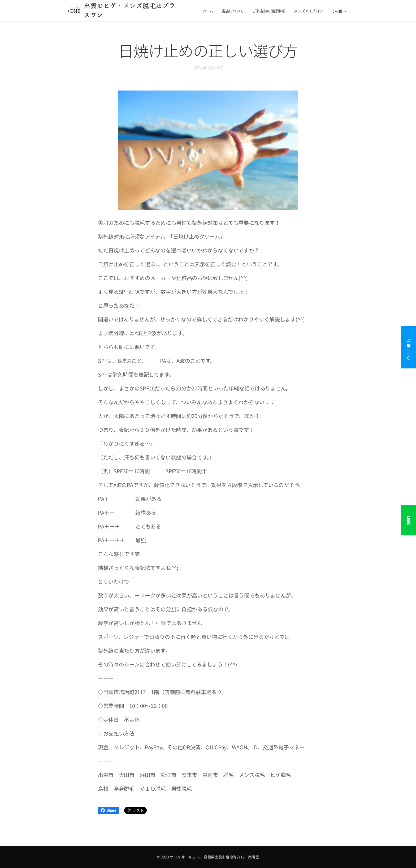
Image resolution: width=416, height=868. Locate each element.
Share (108, 810)
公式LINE (409, 520)
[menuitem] (208, 11)
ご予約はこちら (409, 347)
